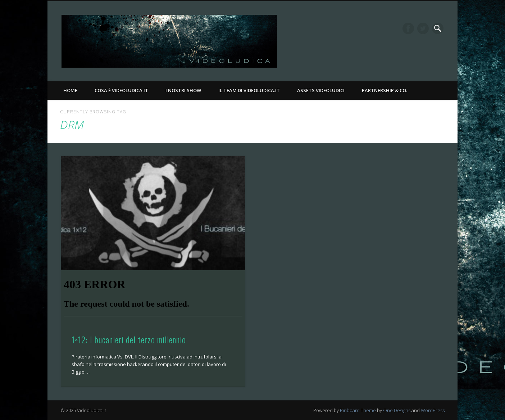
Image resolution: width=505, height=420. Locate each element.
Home (70, 90)
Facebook (408, 28)
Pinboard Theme (358, 410)
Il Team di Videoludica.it (249, 90)
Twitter (423, 28)
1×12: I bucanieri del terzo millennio (129, 339)
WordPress (433, 410)
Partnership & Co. (385, 90)
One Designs (397, 410)
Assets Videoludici (321, 90)
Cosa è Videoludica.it (121, 90)
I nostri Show (183, 90)
